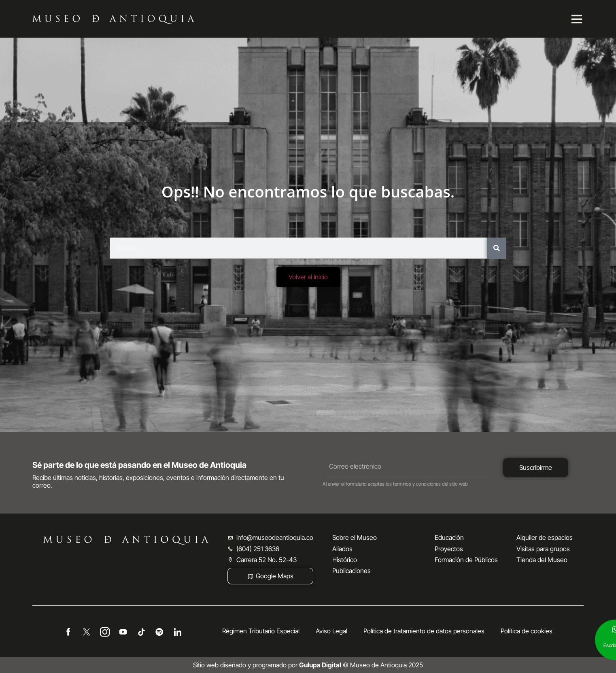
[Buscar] (497, 248)
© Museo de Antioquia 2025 (361, 665)
